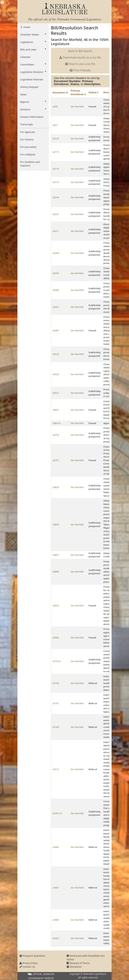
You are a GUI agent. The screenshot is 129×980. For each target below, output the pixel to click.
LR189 (56, 727)
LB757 (56, 460)
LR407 (56, 888)
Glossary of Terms (78, 963)
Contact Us (27, 967)
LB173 (56, 152)
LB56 (55, 106)
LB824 (56, 487)
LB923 (56, 606)
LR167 (56, 703)
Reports (33, 102)
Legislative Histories (32, 79)
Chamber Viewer (33, 34)
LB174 (56, 169)
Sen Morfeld (77, 106)
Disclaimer (74, 967)
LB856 (56, 524)
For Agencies (28, 132)
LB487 (56, 330)
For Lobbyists (28, 154)
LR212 (56, 769)
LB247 (56, 214)
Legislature (33, 42)
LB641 (56, 410)
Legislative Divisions (33, 72)
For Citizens (27, 139)
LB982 (56, 638)
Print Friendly (80, 70)
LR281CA (57, 813)
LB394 (56, 253)
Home (26, 27)
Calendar (25, 57)
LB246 (56, 197)
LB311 (56, 231)
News (23, 94)
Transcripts (26, 124)
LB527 (56, 393)
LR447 (56, 938)
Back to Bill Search (80, 51)
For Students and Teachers (30, 164)
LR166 (56, 683)
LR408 (56, 920)
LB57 (55, 125)
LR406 (56, 847)
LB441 (56, 307)
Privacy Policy (29, 963)
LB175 (56, 182)
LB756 (56, 435)
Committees (33, 64)
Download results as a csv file (80, 57)
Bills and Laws (33, 49)
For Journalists (28, 147)
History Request (29, 87)
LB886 (56, 572)
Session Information (32, 117)
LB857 (56, 555)
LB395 (56, 273)
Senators (33, 109)
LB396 (56, 290)
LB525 (56, 354)
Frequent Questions (32, 956)
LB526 (56, 374)
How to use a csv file (80, 64)
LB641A (56, 423)
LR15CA (56, 661)
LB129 (56, 139)
